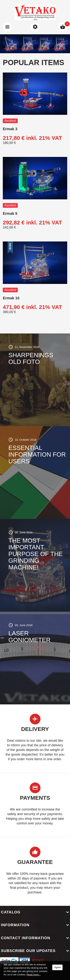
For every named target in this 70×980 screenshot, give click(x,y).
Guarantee (35, 862)
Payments (35, 798)
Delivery (35, 729)
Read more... (34, 975)
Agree (57, 967)
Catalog (11, 912)
